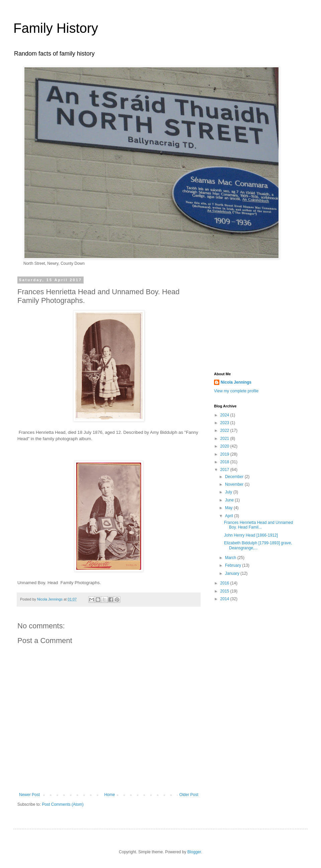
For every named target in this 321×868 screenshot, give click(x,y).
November (235, 484)
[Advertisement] (256, 320)
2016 (225, 583)
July (229, 492)
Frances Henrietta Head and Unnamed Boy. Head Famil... (258, 525)
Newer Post (29, 795)
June (230, 500)
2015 (225, 591)
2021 (225, 439)
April (230, 516)
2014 (225, 599)
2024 (225, 415)
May (229, 508)
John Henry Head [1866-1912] (251, 535)
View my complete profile (236, 391)
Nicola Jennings (236, 382)
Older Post (189, 795)
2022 (225, 430)
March (231, 558)
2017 (225, 470)
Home (110, 795)
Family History (56, 28)
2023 (225, 423)
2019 (225, 454)
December (235, 477)
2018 (225, 462)
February (234, 565)
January (233, 573)
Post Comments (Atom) (63, 804)
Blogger (194, 852)
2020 (225, 446)
